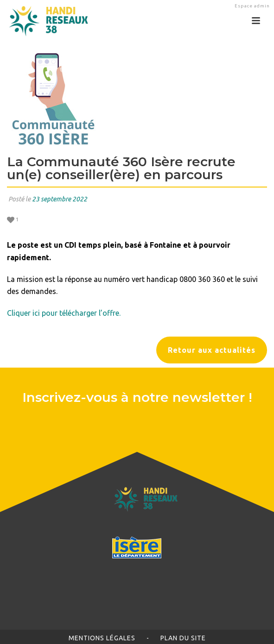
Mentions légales (102, 638)
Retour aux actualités (212, 350)
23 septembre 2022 (60, 199)
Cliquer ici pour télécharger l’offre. (64, 313)
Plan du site (183, 638)
